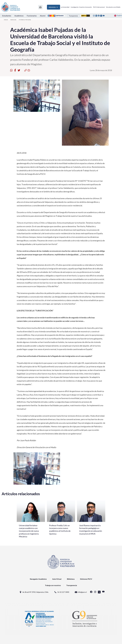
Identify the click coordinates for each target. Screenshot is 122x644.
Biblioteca (71, 579)
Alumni (43, 16)
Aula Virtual (57, 579)
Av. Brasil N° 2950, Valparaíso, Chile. (34, 592)
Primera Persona (25, 20)
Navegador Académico (38, 579)
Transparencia (73, 16)
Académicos (19, 16)
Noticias (13, 20)
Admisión (54, 7)
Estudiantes (7, 16)
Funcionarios (32, 16)
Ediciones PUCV (86, 579)
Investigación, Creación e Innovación (81, 7)
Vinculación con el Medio (113, 7)
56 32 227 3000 (62, 592)
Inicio (6, 20)
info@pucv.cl (81, 592)
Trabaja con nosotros (53, 585)
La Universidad (65, 7)
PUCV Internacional (99, 7)
